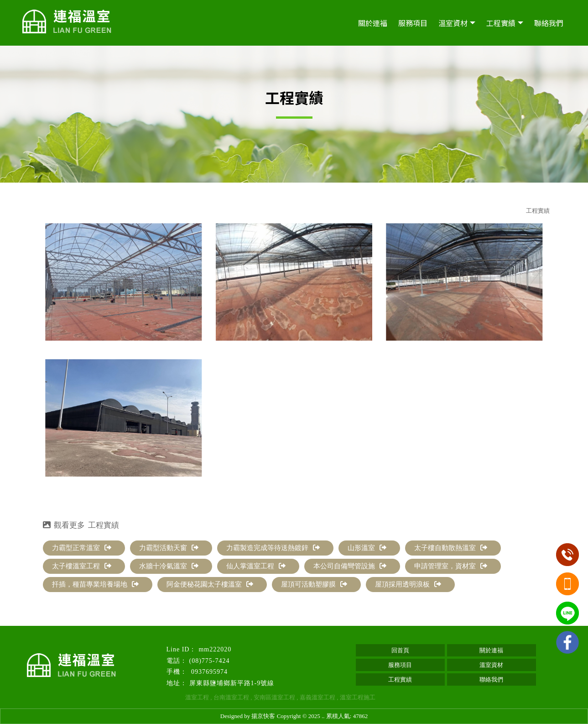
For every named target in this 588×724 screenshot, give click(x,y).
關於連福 (373, 23)
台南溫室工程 (231, 697)
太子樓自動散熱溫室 (451, 548)
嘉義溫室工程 (317, 697)
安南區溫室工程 (274, 697)
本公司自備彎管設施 (350, 566)
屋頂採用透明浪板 (408, 584)
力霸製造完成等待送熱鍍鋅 (273, 548)
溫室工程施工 (358, 697)
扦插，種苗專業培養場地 (95, 584)
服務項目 (413, 23)
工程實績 (501, 23)
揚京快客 (263, 716)
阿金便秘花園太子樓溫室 (210, 584)
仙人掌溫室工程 (256, 566)
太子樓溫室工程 (82, 566)
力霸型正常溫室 (82, 548)
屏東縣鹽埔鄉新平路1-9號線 (232, 683)
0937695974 (209, 672)
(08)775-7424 (210, 661)
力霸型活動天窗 (169, 548)
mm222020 (215, 649)
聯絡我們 (549, 23)
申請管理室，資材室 (451, 566)
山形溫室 (367, 548)
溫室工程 (197, 697)
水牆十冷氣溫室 (169, 566)
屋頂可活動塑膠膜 (314, 584)
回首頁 (400, 650)
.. (323, 716)
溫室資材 (453, 23)
